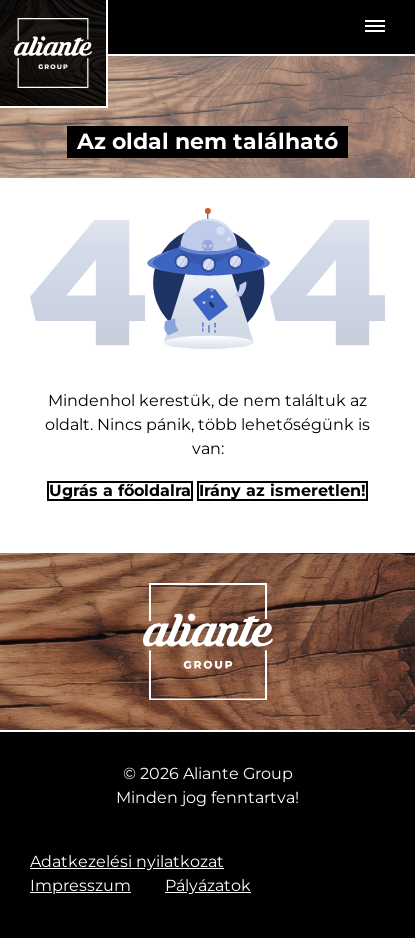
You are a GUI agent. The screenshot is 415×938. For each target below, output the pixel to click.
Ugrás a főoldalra (120, 490)
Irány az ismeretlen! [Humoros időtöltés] (282, 490)
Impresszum (80, 885)
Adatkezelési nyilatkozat (127, 861)
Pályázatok (208, 885)
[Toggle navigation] (375, 27)
